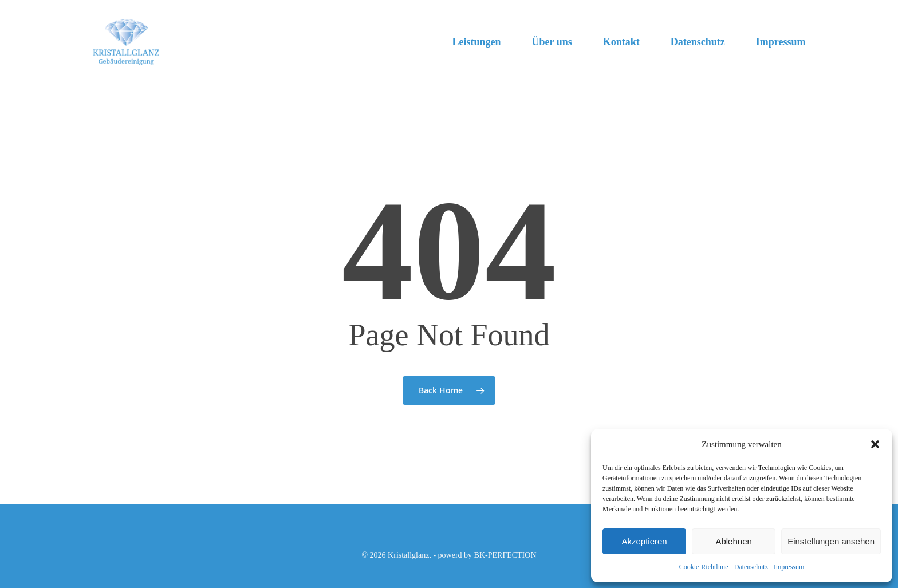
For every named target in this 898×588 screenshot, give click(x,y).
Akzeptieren (644, 541)
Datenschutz (751, 567)
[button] (875, 444)
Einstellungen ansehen (831, 541)
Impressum (789, 567)
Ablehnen (733, 541)
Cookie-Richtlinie (704, 567)
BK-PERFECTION (505, 555)
